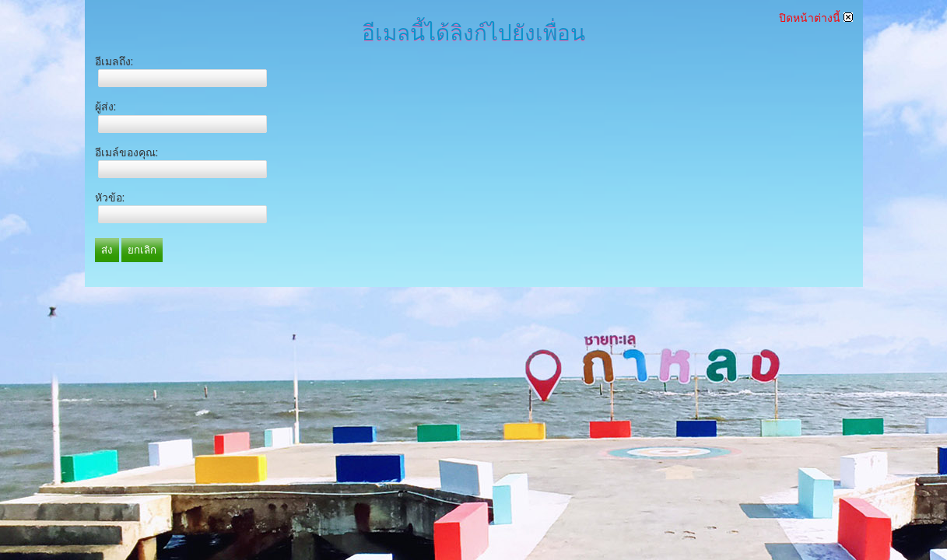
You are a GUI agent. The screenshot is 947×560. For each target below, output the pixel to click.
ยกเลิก (142, 250)
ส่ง (107, 250)
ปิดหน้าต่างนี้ (816, 18)
